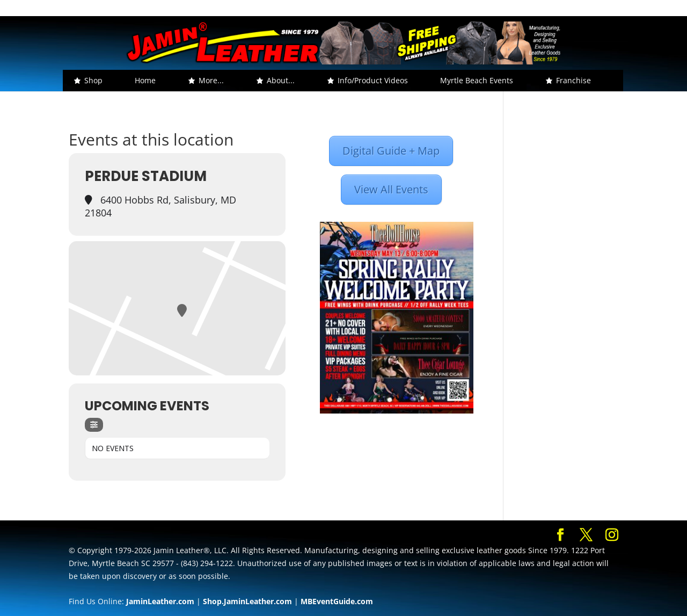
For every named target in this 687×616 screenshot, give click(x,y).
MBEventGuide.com (337, 601)
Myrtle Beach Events (477, 80)
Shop (93, 80)
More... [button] (211, 80)
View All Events (391, 189)
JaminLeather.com (160, 601)
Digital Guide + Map (391, 151)
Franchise (573, 80)
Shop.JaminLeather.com (247, 601)
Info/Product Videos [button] (373, 80)
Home (145, 80)
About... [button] (281, 80)
